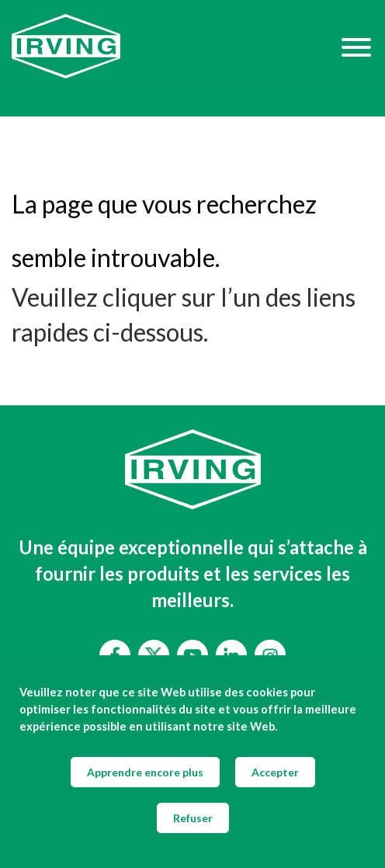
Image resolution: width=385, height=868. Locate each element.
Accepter (275, 772)
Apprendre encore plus (145, 772)
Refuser (193, 818)
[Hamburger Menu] (356, 47)
